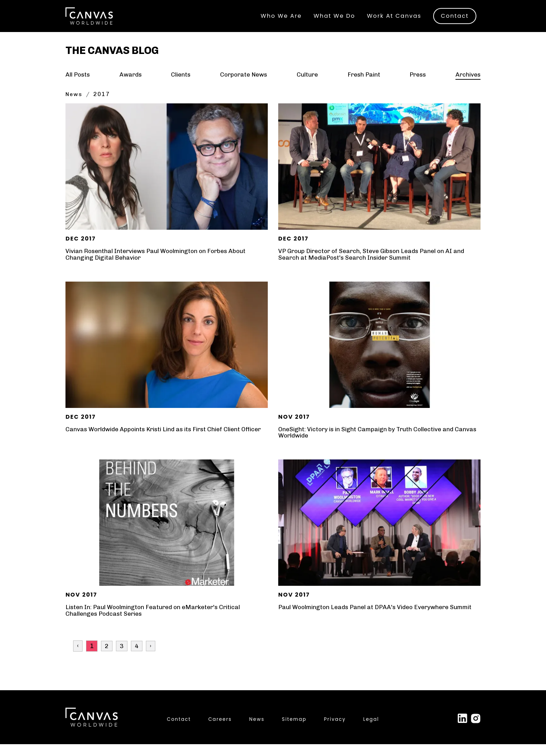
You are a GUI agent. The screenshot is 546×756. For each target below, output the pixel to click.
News (74, 106)
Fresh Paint (363, 87)
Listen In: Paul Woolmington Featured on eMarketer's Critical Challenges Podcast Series (156, 622)
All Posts (78, 87)
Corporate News (243, 87)
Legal (371, 731)
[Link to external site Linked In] (462, 730)
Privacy (335, 731)
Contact (455, 18)
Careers (220, 731)
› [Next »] (151, 658)
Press (417, 87)
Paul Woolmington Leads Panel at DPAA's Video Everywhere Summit (378, 619)
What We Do (334, 18)
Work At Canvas (394, 18)
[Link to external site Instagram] (476, 730)
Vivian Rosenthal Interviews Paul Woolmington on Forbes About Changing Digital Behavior (159, 266)
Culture (307, 87)
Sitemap (294, 731)
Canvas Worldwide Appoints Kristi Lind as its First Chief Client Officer (157, 444)
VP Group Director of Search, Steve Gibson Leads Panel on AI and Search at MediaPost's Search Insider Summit (374, 266)
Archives (467, 87)
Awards (131, 87)
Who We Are (281, 18)
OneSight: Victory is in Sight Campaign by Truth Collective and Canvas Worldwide (368, 444)
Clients (181, 87)
